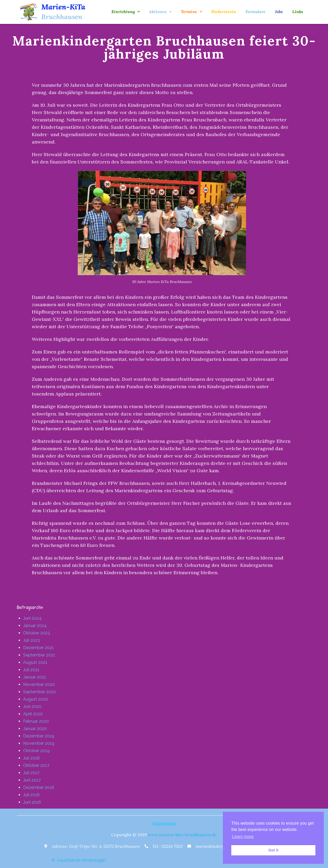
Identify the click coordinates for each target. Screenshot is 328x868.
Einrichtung (123, 12)
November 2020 (39, 684)
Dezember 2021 (39, 648)
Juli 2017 (31, 773)
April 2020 (33, 714)
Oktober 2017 (36, 765)
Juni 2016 (32, 802)
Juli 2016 (31, 795)
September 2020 (40, 692)
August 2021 (35, 662)
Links (298, 12)
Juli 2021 (31, 670)
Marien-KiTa (63, 7)
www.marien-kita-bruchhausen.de (182, 835)
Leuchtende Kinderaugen (81, 860)
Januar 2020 (35, 729)
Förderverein (224, 12)
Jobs (279, 12)
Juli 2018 (31, 758)
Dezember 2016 (39, 787)
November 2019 (39, 743)
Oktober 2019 (36, 751)
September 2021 (39, 655)
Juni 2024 (32, 618)
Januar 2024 (35, 626)
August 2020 (36, 699)
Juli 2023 (32, 640)
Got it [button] (273, 850)
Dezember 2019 (39, 736)
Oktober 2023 (37, 633)
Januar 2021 (35, 677)
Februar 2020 (36, 721)
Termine (189, 12)
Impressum (164, 823)
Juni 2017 (32, 780)
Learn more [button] (243, 837)
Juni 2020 (32, 707)
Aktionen (158, 12)
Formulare (255, 12)
